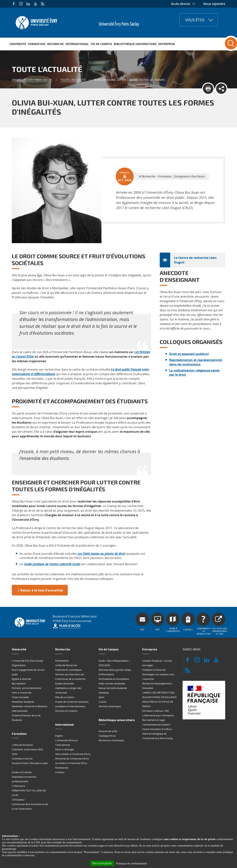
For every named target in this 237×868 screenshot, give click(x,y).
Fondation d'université (154, 670)
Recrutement (19, 684)
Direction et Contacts (66, 711)
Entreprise (167, 44)
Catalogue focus (107, 736)
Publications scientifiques (69, 670)
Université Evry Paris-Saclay (32, 80)
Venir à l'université (22, 693)
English (59, 736)
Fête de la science (65, 697)
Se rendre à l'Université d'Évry (71, 763)
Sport (101, 697)
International (77, 44)
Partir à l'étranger (65, 749)
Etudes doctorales (65, 684)
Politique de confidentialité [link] (131, 863)
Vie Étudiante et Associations (114, 679)
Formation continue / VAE (156, 711)
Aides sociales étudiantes (112, 684)
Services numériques (110, 706)
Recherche (55, 44)
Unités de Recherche (66, 665)
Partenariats (62, 768)
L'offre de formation (22, 745)
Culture (103, 702)
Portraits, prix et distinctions (27, 688)
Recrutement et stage (154, 720)
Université (18, 44)
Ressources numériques (111, 740)
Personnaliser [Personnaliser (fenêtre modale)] (102, 863)
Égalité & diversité (21, 679)
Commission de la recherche (70, 679)
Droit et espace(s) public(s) (189, 354)
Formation (37, 44)
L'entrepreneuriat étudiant (156, 725)
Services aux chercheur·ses (70, 674)
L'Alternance (18, 786)
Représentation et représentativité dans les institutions (196, 362)
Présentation (62, 661)
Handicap (104, 693)
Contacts (60, 772)
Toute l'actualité (73, 80)
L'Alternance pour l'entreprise (158, 715)
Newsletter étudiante (23, 702)
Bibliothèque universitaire (135, 44)
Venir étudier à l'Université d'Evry (73, 754)
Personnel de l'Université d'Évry (72, 759)
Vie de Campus (101, 44)
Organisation (19, 665)
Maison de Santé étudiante (113, 688)
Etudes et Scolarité (22, 772)
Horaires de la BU (108, 731)
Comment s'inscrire (22, 759)
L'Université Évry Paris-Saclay (27, 661)
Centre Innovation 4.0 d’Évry (157, 729)
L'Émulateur (18, 800)
